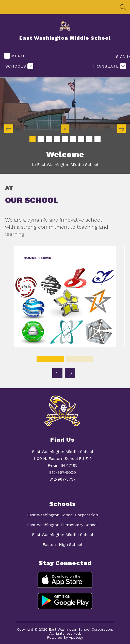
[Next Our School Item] (70, 373)
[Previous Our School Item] (57, 373)
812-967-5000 (63, 472)
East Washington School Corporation (63, 515)
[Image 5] (65, 139)
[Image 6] (73, 139)
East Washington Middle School (63, 535)
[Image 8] (89, 139)
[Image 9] (97, 139)
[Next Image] (121, 129)
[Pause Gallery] (65, 129)
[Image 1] (32, 139)
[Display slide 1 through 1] (50, 359)
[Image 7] (81, 139)
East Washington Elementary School (62, 525)
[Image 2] (41, 139)
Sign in (121, 57)
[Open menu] (14, 56)
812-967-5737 (63, 479)
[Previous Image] (9, 129)
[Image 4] (57, 139)
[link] (65, 345)
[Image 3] (49, 139)
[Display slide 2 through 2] (80, 359)
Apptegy (76, 637)
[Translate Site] (109, 66)
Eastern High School (62, 544)
